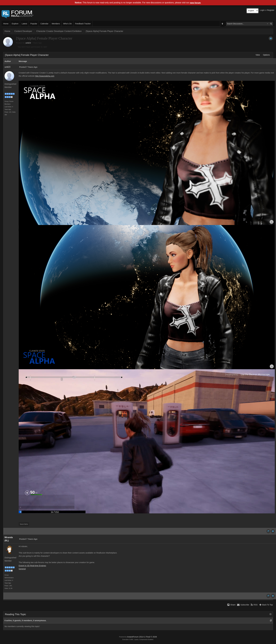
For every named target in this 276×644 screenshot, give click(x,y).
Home (6, 24)
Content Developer (23, 31)
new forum (195, 3)
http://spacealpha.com (45, 76)
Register (271, 10)
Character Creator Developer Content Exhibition (59, 31)
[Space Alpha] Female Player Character (105, 31)
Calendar (44, 24)
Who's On (67, 24)
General (22, 569)
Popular (34, 24)
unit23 (28, 43)
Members (56, 24)
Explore (15, 24)
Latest (24, 24)
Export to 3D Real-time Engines (32, 566)
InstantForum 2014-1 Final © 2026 (142, 637)
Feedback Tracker (83, 24)
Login (262, 10)
